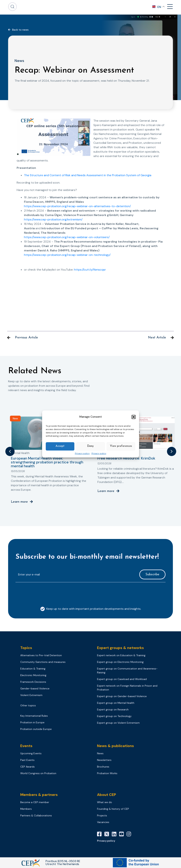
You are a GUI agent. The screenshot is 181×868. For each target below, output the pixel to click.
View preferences (121, 446)
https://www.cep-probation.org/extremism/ (53, 219)
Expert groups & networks (120, 648)
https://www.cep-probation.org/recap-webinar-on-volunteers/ (67, 237)
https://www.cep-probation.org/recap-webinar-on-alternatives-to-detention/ (77, 206)
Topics (26, 648)
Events (26, 746)
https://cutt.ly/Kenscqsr (90, 270)
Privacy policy (82, 454)
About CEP (107, 795)
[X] (108, 834)
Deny (90, 446)
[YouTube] (123, 834)
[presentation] (44, 592)
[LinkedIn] (116, 834)
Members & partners (39, 795)
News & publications (116, 746)
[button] (134, 417)
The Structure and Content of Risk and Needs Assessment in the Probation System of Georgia (88, 175)
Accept (60, 446)
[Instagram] (130, 834)
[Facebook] (101, 834)
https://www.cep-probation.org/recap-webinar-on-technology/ (67, 255)
